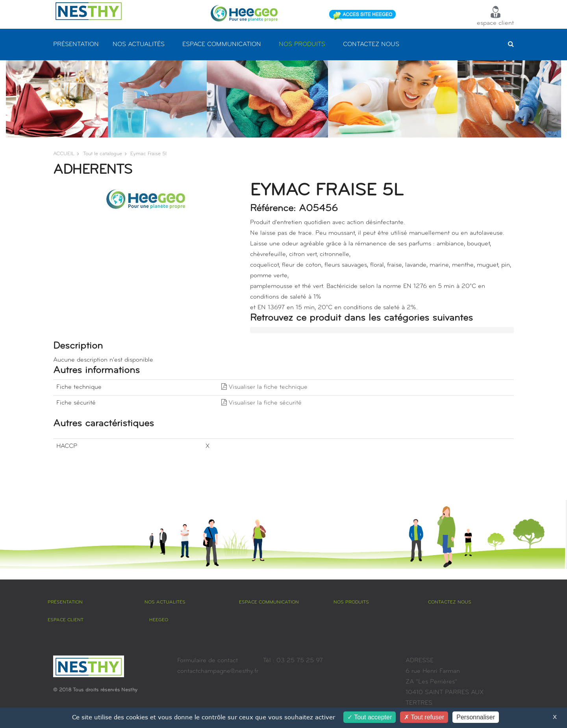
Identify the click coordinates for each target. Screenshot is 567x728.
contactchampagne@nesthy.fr (218, 671)
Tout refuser (424, 717)
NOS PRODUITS (302, 45)
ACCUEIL (64, 154)
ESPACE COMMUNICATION (222, 45)
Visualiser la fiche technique (264, 387)
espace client (495, 16)
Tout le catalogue (103, 154)
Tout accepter (370, 717)
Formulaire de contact (208, 661)
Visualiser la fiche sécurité (261, 403)
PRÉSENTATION (76, 45)
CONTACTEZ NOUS (371, 45)
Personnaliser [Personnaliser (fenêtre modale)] (476, 717)
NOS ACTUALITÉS (139, 45)
